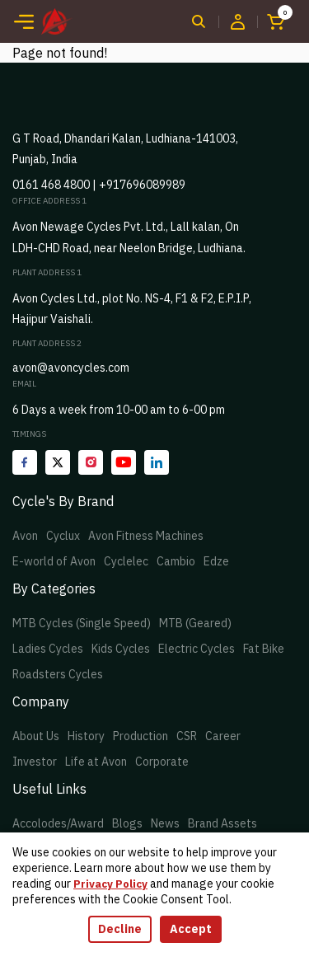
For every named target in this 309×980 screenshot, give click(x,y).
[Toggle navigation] (24, 21)
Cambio (176, 561)
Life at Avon (96, 762)
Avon (25, 536)
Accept (191, 929)
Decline (120, 929)
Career (223, 736)
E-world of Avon (54, 561)
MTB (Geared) (195, 623)
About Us (36, 736)
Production (140, 736)
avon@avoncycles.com (71, 368)
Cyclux (63, 536)
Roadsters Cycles (58, 674)
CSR (187, 736)
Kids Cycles (121, 649)
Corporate (162, 762)
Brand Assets (222, 823)
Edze (216, 561)
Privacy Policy (110, 884)
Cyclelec (126, 561)
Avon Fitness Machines (146, 536)
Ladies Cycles (48, 649)
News (165, 823)
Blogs (127, 823)
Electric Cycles (197, 649)
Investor (35, 762)
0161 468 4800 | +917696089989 (99, 185)
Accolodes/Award (58, 823)
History (86, 736)
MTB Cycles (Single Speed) (82, 623)
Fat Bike (264, 649)
